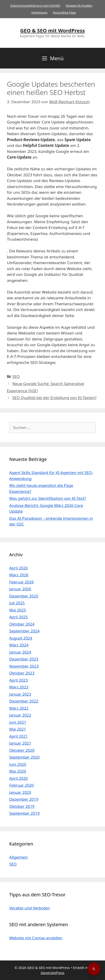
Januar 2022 (20, 715)
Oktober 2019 (22, 806)
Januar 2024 (20, 652)
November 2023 (24, 666)
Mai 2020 (18, 771)
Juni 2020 (18, 764)
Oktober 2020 (22, 750)
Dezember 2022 (24, 701)
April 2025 (18, 617)
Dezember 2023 (24, 659)
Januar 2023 (20, 694)
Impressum (39, 12)
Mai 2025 (18, 610)
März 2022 (19, 708)
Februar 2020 (21, 785)
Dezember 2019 (24, 799)
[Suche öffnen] (94, 969)
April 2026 (18, 568)
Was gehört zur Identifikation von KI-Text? (48, 498)
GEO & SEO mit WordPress (52, 30)
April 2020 (18, 778)
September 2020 (24, 757)
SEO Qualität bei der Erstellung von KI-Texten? (54, 398)
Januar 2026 (20, 589)
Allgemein (18, 857)
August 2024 (21, 638)
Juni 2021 (18, 722)
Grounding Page (64, 12)
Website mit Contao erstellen (36, 938)
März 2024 (19, 645)
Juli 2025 (17, 603)
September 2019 (24, 813)
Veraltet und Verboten (30, 908)
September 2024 (24, 631)
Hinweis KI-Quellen (79, 6)
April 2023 (18, 680)
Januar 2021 (20, 743)
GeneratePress (52, 973)
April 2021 (18, 736)
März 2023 (19, 687)
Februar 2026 (21, 582)
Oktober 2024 (22, 624)
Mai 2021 (18, 729)
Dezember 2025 (24, 596)
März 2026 (19, 575)
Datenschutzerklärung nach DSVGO (35, 6)
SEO (16, 376)
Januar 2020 (20, 792)
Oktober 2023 (22, 673)
